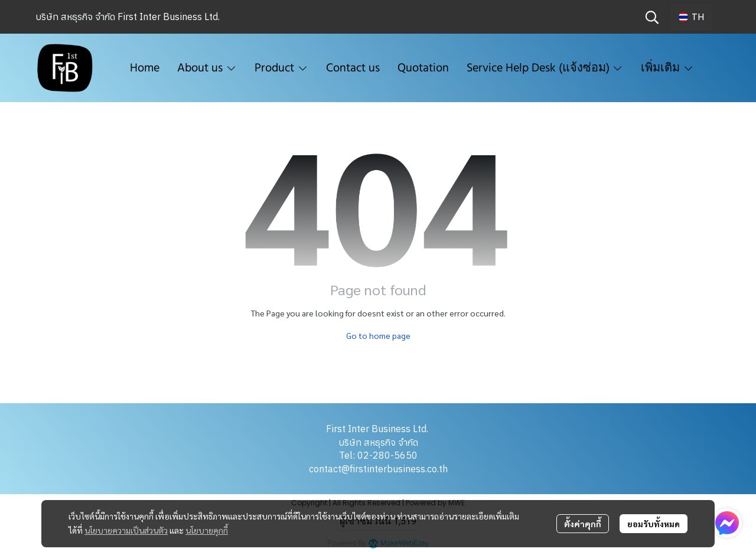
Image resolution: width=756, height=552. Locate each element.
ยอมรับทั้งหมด (654, 524)
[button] (652, 17)
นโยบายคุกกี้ (207, 530)
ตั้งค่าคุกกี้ (583, 524)
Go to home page (378, 335)
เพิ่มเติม (667, 68)
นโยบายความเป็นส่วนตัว (126, 530)
